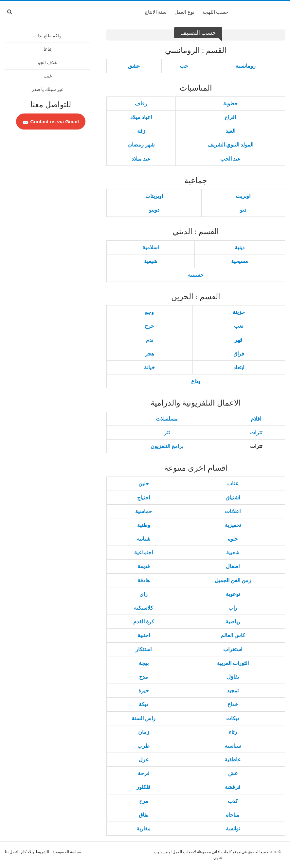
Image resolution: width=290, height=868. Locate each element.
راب (233, 608)
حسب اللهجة (215, 12)
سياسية (233, 746)
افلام (256, 419)
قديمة (144, 566)
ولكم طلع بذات (47, 36)
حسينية (196, 275)
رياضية (233, 622)
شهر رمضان (141, 145)
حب (184, 66)
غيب (48, 76)
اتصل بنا (11, 852)
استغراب (233, 649)
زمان (144, 732)
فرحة (144, 773)
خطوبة (230, 104)
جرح (149, 326)
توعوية (233, 594)
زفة (141, 131)
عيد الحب (230, 159)
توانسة (233, 829)
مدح (144, 677)
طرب (144, 746)
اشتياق (233, 498)
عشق (134, 66)
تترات (256, 433)
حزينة (239, 312)
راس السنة (144, 718)
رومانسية (245, 66)
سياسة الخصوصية (67, 852)
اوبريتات (154, 196)
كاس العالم (233, 635)
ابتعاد (239, 367)
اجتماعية (144, 553)
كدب (233, 801)
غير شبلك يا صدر (48, 89)
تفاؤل (233, 677)
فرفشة (233, 787)
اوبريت (243, 196)
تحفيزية (233, 525)
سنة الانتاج (156, 12)
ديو (243, 210)
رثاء (233, 732)
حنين (144, 484)
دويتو (154, 210)
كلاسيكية (144, 608)
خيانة (149, 367)
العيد (230, 131)
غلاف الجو (47, 63)
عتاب (233, 484)
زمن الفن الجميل (233, 580)
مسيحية (240, 261)
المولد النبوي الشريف (230, 145)
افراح (230, 117)
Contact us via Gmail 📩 (51, 122)
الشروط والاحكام (35, 852)
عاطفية (233, 760)
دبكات (233, 718)
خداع (233, 704)
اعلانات (233, 511)
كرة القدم (144, 622)
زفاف (141, 104)
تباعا (47, 49)
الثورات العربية (233, 663)
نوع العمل (184, 12)
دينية (240, 247)
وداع (196, 381)
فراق (239, 354)
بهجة (144, 663)
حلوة (233, 539)
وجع (149, 312)
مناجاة (233, 815)
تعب (239, 326)
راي (144, 594)
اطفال (233, 566)
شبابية (144, 539)
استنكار (144, 649)
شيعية (151, 261)
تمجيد (233, 691)
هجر (149, 354)
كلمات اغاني (222, 852)
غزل (144, 760)
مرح (144, 801)
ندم (150, 340)
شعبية (233, 553)
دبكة (144, 704)
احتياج (144, 498)
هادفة (144, 580)
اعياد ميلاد (141, 117)
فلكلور (144, 787)
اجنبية (144, 635)
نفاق (144, 815)
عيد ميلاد (141, 159)
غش (233, 773)
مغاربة (144, 829)
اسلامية (151, 247)
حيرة (144, 691)
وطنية (144, 525)
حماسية (144, 511)
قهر (239, 340)
